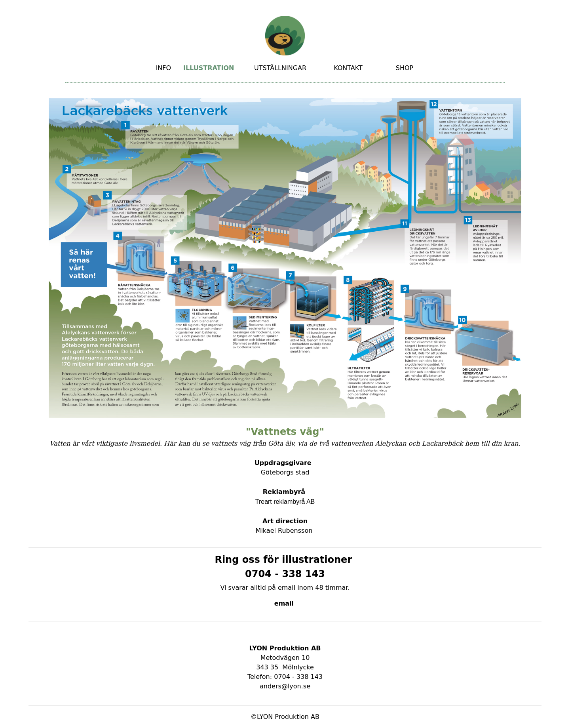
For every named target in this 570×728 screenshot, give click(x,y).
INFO (163, 68)
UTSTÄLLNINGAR (280, 68)
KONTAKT (348, 68)
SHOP (405, 68)
